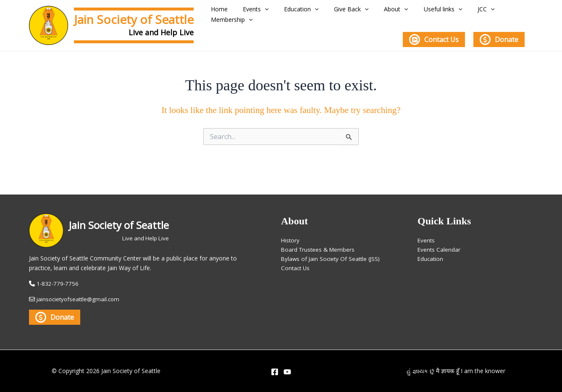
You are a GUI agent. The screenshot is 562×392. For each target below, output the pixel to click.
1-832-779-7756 (58, 283)
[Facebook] (275, 372)
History (291, 235)
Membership (504, 12)
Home (226, 12)
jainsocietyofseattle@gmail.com (80, 299)
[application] (267, 12)
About (384, 12)
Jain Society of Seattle (134, 19)
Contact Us (434, 37)
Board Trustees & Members (319, 245)
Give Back (344, 12)
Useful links (426, 12)
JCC (464, 12)
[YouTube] (287, 372)
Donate (499, 37)
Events (258, 12)
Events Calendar (439, 245)
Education (299, 12)
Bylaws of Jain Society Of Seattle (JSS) (332, 255)
